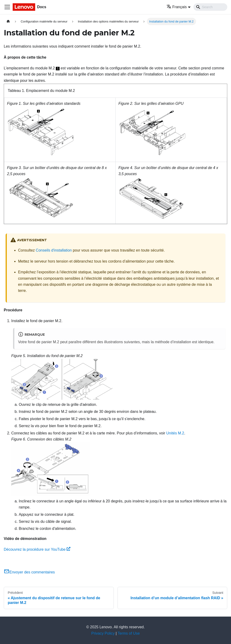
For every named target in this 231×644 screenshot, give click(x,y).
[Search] (210, 7)
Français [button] (177, 7)
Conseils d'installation (54, 250)
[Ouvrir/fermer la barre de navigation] (7, 7)
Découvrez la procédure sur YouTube (37, 549)
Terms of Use (129, 633)
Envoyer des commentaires (29, 572)
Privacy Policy (103, 633)
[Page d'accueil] (8, 21)
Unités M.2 (175, 433)
